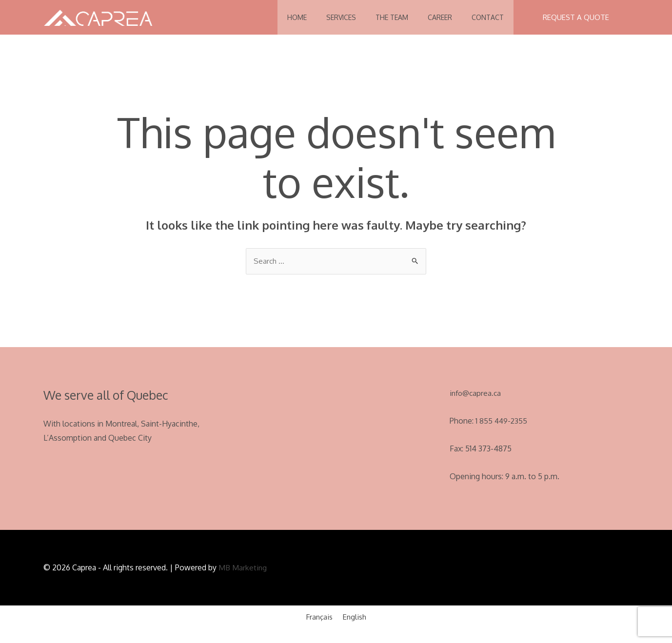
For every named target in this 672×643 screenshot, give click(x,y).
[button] (576, 17)
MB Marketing (243, 568)
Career (433, 17)
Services (324, 17)
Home (275, 17)
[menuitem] (319, 617)
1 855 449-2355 (502, 421)
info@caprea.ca (476, 393)
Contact (485, 17)
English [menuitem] (356, 618)
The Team (380, 17)
